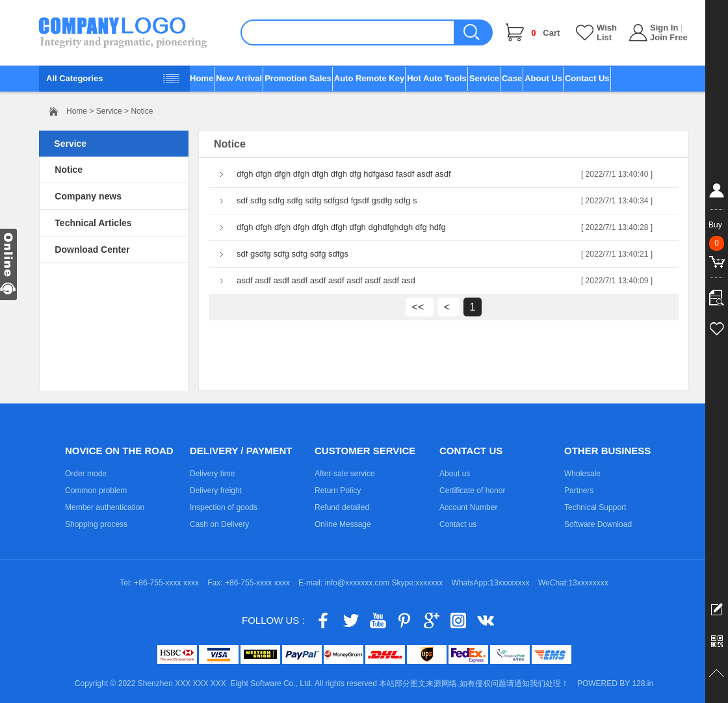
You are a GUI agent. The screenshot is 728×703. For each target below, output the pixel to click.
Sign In (664, 28)
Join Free (669, 37)
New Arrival (239, 78)
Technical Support (595, 507)
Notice (69, 170)
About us (455, 474)
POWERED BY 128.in (615, 684)
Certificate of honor (472, 491)
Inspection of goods (224, 507)
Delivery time (212, 474)
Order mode (86, 474)
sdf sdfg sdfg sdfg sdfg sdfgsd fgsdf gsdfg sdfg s (327, 200)
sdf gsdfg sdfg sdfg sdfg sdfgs (292, 254)
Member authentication (105, 507)
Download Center (92, 249)
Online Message (343, 524)
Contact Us (587, 78)
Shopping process (96, 524)
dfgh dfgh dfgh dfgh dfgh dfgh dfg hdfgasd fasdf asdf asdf (344, 174)
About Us (543, 78)
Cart (545, 33)
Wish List (607, 32)
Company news (88, 196)
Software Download (598, 524)
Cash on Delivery (219, 524)
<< (420, 307)
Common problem (96, 491)
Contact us (458, 524)
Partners (579, 491)
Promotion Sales (298, 78)
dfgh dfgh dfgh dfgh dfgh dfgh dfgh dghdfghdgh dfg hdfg (341, 227)
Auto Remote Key (369, 78)
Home (201, 78)
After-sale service (345, 474)
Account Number (468, 507)
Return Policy (338, 491)
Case (512, 78)
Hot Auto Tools (437, 78)
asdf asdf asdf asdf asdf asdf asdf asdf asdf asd (326, 280)
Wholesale (582, 474)
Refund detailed (342, 507)
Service (484, 78)
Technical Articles (93, 223)
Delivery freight (216, 491)
